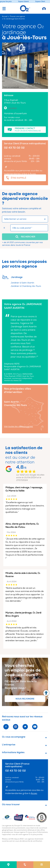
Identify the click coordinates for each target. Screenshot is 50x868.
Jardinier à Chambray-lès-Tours (26, 286)
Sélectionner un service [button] (15, 219)
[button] (25, 237)
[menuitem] (8, 865)
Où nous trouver (11, 805)
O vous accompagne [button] (14, 737)
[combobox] (25, 219)
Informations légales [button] (13, 752)
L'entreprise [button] (9, 745)
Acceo (33, 174)
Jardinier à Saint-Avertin (22, 283)
